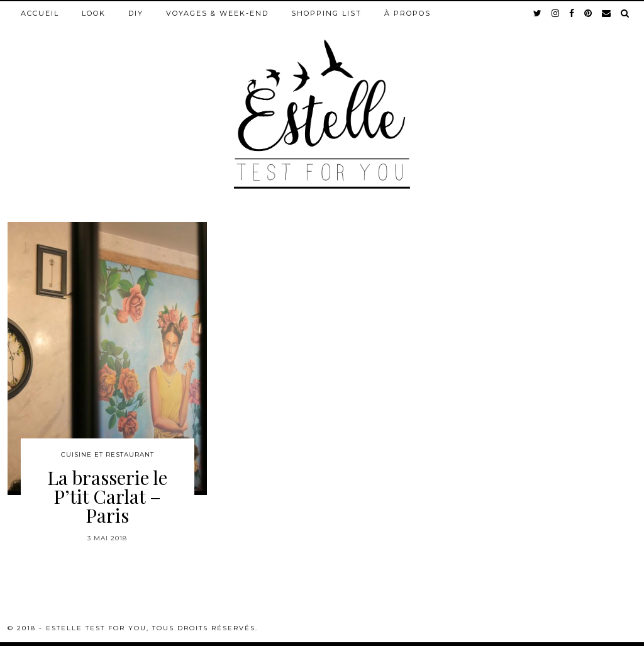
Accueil (40, 13)
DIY (136, 13)
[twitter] (538, 13)
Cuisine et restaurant (108, 454)
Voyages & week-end (217, 13)
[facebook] (572, 13)
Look (94, 13)
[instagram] (556, 13)
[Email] (607, 13)
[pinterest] (589, 13)
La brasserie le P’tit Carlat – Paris (107, 496)
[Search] (625, 13)
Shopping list (326, 13)
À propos (408, 13)
